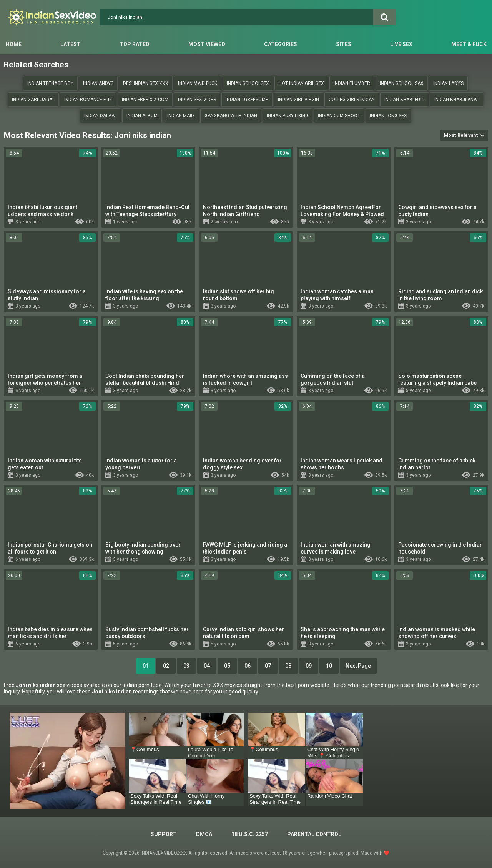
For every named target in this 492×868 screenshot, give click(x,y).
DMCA (204, 834)
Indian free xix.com (145, 100)
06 (248, 666)
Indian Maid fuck (198, 83)
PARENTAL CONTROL (314, 834)
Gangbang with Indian (231, 116)
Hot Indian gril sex (301, 83)
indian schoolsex (248, 83)
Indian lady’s (448, 83)
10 (329, 666)
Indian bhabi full (405, 100)
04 (207, 666)
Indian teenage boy (50, 83)
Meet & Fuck (469, 44)
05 (227, 666)
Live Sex (401, 44)
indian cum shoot (339, 116)
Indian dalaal (101, 116)
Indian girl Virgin (298, 100)
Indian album (142, 116)
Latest (71, 44)
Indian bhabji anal (457, 100)
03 (186, 666)
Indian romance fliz (88, 100)
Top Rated (135, 44)
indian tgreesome (247, 100)
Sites (344, 44)
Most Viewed (207, 44)
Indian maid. (181, 116)
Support (164, 834)
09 (309, 666)
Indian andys (98, 83)
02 (166, 666)
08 (288, 666)
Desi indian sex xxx (146, 83)
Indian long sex (388, 116)
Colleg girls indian (352, 100)
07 (268, 666)
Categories (281, 44)
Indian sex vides (197, 100)
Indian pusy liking (288, 116)
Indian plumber (352, 83)
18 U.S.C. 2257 (250, 834)
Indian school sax (402, 83)
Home (14, 44)
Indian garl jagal (33, 100)
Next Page (358, 666)
